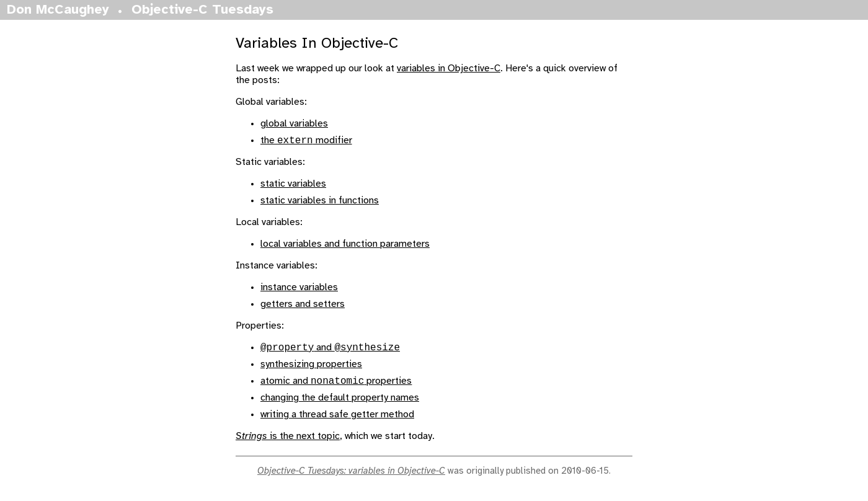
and (330, 351)
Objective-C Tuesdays (202, 10)
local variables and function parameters (345, 246)
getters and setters (303, 306)
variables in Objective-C (449, 69)
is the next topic (288, 442)
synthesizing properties (311, 368)
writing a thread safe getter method (337, 420)
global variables (294, 124)
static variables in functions (320, 202)
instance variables (299, 289)
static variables (293, 186)
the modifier (306, 142)
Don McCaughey (58, 10)
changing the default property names (340, 403)
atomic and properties (336, 387)
